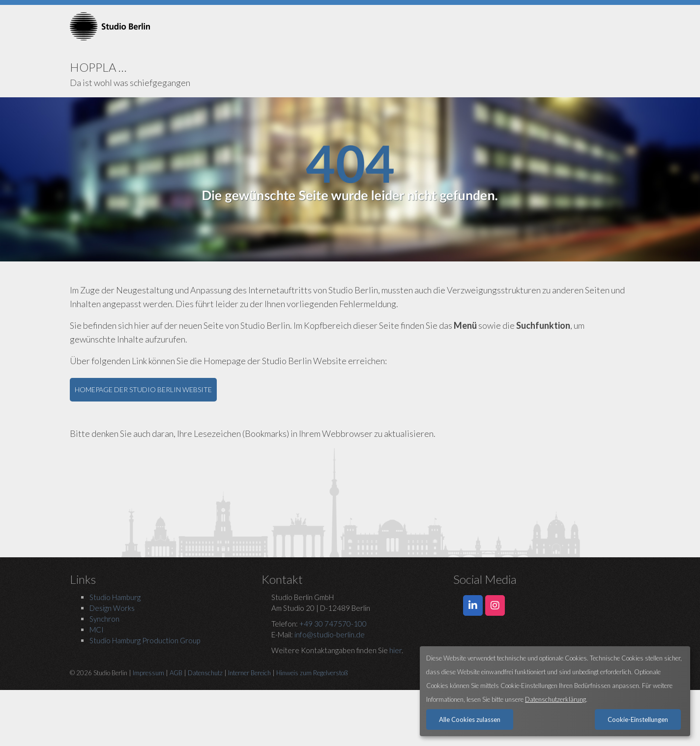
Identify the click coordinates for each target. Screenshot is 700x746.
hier (395, 650)
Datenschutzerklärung (555, 699)
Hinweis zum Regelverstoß (312, 673)
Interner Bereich (249, 673)
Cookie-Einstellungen (638, 719)
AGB (176, 673)
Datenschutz (205, 673)
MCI (97, 630)
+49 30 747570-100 (333, 624)
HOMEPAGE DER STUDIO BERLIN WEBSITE (143, 389)
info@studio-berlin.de (330, 634)
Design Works (112, 608)
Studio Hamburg (115, 597)
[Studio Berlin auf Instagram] (495, 605)
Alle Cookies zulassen (470, 719)
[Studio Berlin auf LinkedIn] (473, 605)
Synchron (104, 619)
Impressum (148, 673)
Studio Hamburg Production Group (145, 640)
